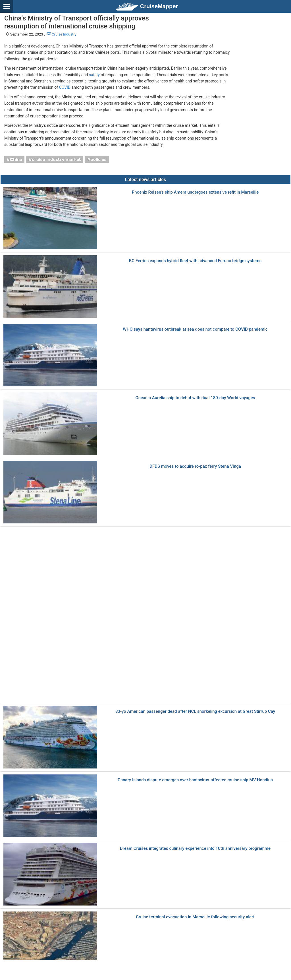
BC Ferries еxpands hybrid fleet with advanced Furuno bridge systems (195, 261)
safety (94, 75)
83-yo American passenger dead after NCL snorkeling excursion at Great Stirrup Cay (195, 711)
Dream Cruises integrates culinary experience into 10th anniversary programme (195, 849)
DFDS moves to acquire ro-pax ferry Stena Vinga (195, 466)
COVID (65, 87)
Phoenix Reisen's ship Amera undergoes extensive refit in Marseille (195, 192)
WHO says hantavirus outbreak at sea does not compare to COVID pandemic (195, 329)
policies (98, 159)
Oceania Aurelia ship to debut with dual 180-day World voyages (195, 398)
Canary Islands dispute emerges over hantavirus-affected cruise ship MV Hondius (195, 780)
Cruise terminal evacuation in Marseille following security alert (195, 917)
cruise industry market (56, 159)
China (16, 159)
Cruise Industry (62, 34)
